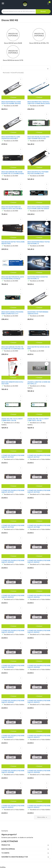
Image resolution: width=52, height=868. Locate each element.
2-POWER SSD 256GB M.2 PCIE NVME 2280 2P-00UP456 (13, 666)
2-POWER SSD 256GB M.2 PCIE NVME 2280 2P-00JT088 (39, 526)
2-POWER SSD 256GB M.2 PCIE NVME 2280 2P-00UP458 (39, 666)
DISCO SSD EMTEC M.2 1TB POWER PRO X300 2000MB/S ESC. (38, 173)
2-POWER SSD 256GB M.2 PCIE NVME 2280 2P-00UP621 (39, 807)
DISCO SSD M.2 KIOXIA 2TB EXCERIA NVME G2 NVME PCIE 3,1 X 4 (12, 313)
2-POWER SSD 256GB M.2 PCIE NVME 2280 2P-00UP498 (39, 772)
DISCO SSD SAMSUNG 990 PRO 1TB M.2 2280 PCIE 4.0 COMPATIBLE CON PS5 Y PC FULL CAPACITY (13, 349)
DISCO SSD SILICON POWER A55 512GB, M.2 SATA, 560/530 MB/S (12, 208)
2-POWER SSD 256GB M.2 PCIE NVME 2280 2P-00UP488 (13, 772)
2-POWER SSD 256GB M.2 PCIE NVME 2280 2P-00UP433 (13, 596)
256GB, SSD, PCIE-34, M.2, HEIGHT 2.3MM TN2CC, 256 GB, (38, 420)
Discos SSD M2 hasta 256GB (13, 43)
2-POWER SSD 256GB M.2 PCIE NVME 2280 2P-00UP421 (39, 561)
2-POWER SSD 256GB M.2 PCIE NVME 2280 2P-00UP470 (39, 702)
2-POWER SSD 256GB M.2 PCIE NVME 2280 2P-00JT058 (13, 526)
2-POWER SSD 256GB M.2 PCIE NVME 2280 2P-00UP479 (39, 737)
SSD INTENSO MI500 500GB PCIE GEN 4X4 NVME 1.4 (38, 278)
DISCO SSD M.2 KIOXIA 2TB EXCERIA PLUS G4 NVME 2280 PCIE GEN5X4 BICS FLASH (38, 209)
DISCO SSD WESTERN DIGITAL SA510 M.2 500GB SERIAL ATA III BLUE (13, 278)
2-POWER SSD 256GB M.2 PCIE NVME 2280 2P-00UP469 (13, 702)
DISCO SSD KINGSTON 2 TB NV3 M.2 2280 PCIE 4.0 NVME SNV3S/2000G (39, 103)
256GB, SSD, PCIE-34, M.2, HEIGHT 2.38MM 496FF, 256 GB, (12, 420)
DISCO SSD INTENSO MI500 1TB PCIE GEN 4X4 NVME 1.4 (39, 243)
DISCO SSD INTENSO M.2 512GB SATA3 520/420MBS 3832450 (11, 103)
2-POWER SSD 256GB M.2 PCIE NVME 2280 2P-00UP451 (39, 631)
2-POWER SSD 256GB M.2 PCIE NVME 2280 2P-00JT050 (39, 491)
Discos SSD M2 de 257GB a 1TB (39, 43)
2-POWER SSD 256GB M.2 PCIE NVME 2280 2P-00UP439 (13, 631)
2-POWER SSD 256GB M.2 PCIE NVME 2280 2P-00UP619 (13, 807)
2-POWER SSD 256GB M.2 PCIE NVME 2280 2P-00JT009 (13, 456)
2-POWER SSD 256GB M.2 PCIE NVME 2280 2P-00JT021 (39, 456)
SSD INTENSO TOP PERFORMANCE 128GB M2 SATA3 (38, 313)
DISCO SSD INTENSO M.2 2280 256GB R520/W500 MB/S (11, 138)
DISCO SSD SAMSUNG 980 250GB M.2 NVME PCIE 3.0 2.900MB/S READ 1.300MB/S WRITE (13, 174)
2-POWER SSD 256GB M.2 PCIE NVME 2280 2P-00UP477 (13, 737)
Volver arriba (42, 817)
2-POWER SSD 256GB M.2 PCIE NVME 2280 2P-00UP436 (39, 596)
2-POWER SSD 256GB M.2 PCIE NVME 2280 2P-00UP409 (13, 561)
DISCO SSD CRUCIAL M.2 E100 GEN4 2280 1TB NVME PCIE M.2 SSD (38, 138)
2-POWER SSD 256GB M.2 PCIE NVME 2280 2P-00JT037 (13, 491)
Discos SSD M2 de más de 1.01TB (13, 60)
